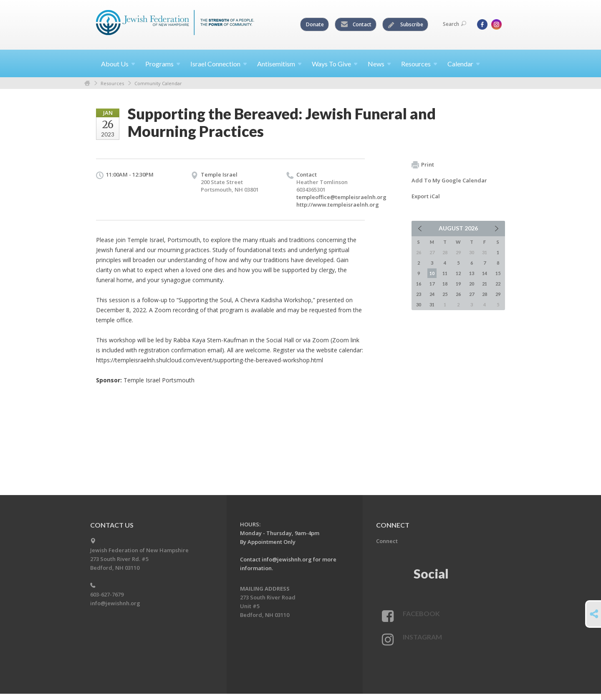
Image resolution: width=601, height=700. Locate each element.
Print (423, 165)
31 (432, 305)
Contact (356, 25)
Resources (112, 83)
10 (432, 273)
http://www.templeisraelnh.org (338, 205)
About (118, 64)
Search (455, 24)
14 (485, 273)
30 (419, 305)
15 (498, 273)
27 (472, 294)
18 (445, 284)
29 (498, 294)
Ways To (335, 64)
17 (432, 284)
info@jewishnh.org (115, 603)
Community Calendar (158, 83)
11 (445, 273)
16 (419, 284)
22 (498, 284)
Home (87, 83)
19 (458, 284)
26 (458, 294)
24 (432, 294)
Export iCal (426, 196)
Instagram (422, 637)
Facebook (421, 613)
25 (445, 294)
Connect (387, 541)
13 (472, 273)
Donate (315, 24)
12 (458, 273)
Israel (219, 64)
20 (472, 284)
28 (485, 294)
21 (485, 284)
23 (419, 294)
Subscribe (406, 25)
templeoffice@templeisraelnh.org (341, 197)
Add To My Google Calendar (449, 180)
